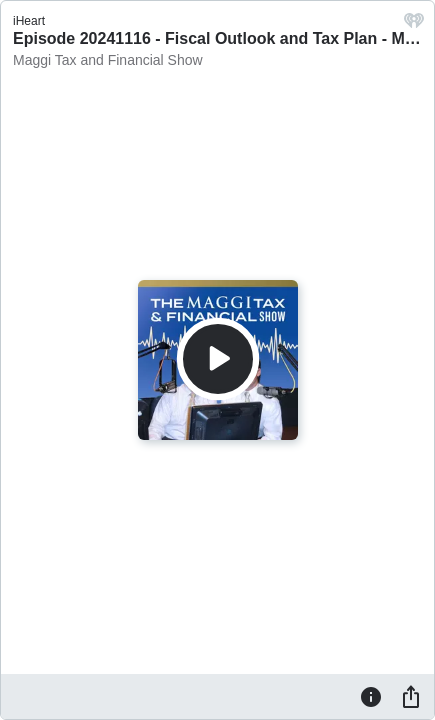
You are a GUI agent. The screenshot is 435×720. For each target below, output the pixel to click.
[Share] (411, 696)
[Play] (218, 359)
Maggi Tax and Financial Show (108, 60)
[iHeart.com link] (414, 25)
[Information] (371, 696)
